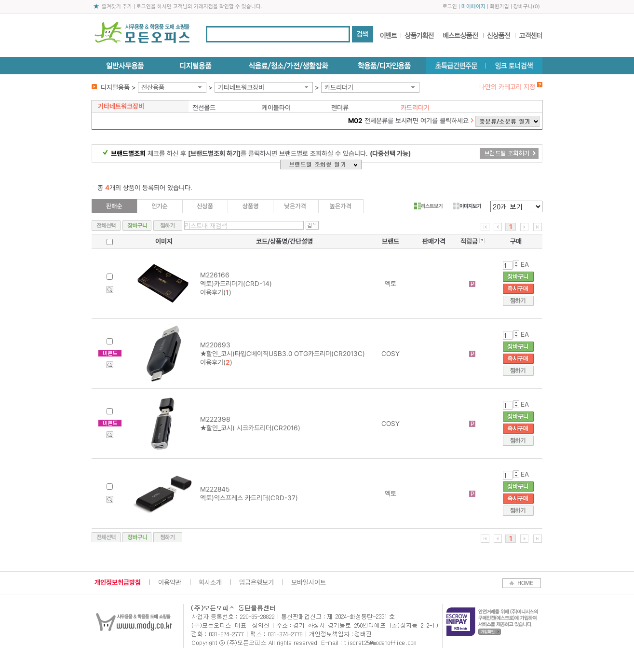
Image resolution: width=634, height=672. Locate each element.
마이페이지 (473, 7)
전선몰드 (204, 108)
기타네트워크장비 (241, 87)
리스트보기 (428, 206)
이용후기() (216, 292)
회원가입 (499, 7)
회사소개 (210, 582)
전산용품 (153, 87)
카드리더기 (339, 87)
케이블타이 (276, 108)
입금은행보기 (256, 582)
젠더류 (340, 108)
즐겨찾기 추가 (117, 7)
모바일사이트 (309, 582)
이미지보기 (467, 206)
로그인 (450, 7)
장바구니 (523, 7)
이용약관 (170, 582)
